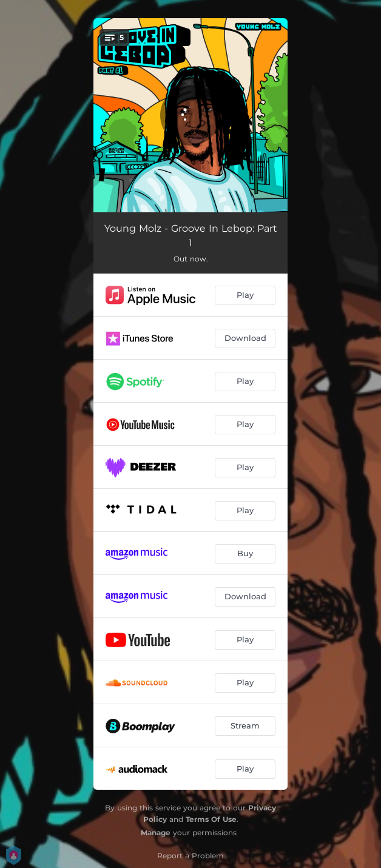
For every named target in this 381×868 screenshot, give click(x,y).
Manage (156, 833)
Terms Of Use (211, 819)
